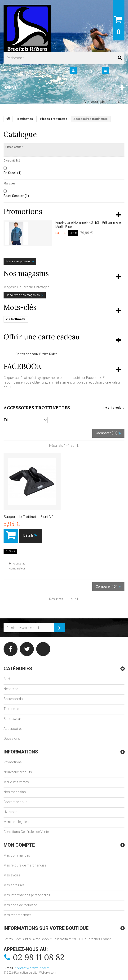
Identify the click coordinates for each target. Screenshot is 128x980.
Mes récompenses (18, 915)
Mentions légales (16, 822)
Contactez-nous (15, 802)
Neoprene (11, 689)
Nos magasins (26, 273)
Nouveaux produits (18, 772)
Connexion (118, 71)
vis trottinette (16, 319)
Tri (6, 420)
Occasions (12, 739)
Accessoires (13, 729)
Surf (7, 679)
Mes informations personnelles (27, 895)
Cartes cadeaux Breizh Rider (36, 354)
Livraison (10, 812)
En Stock (13, 173)
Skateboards (13, 699)
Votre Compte (87, 71)
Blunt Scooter (16, 196)
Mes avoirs (12, 875)
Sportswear (12, 719)
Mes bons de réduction (21, 905)
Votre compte (95, 102)
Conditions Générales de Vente (26, 832)
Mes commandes (17, 855)
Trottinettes (12, 709)
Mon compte (19, 845)
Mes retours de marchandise (25, 865)
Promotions (23, 211)
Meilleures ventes (16, 782)
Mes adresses (14, 885)
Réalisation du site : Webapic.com (35, 973)
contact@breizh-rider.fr (32, 968)
